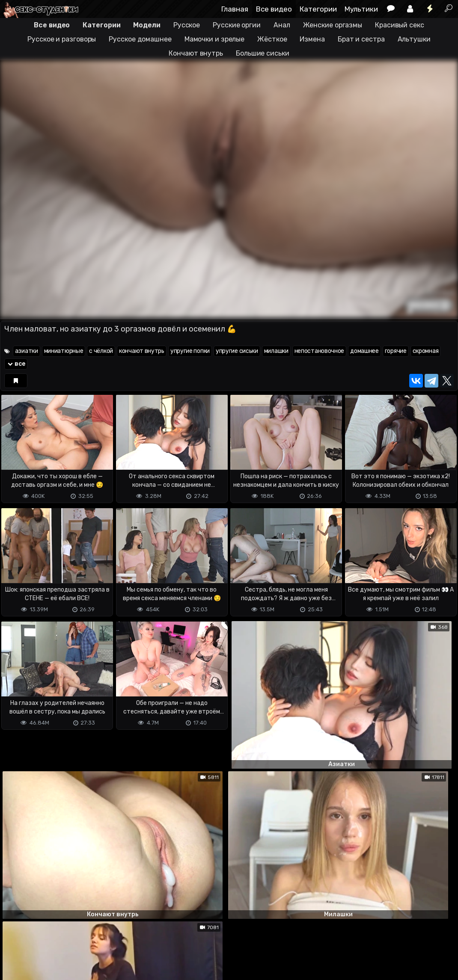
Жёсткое (272, 39)
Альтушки (414, 39)
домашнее (364, 351)
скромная (426, 351)
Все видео (274, 9)
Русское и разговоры (62, 39)
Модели (147, 25)
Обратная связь (89, 940)
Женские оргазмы (333, 25)
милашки (276, 351)
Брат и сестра (361, 39)
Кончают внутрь (196, 53)
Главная (235, 9)
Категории (318, 9)
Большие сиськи (263, 53)
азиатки (27, 351)
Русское (187, 25)
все (16, 364)
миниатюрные (64, 351)
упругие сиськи (237, 351)
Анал (282, 25)
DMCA (14, 940)
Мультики (361, 9)
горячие (396, 351)
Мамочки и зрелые (214, 39)
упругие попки (190, 351)
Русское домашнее (140, 39)
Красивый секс (400, 25)
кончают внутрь (142, 351)
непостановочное (320, 351)
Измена (312, 39)
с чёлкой (101, 351)
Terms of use (44, 940)
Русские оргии (237, 25)
